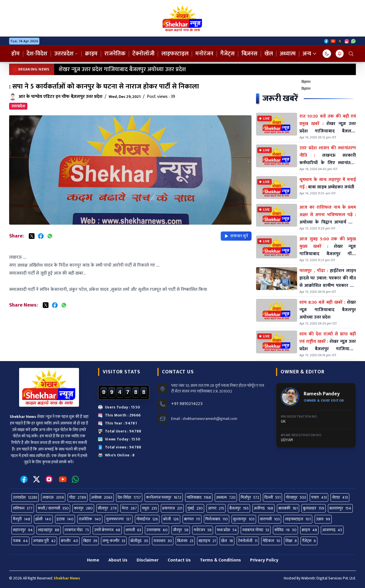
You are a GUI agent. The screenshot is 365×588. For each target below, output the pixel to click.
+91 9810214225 (187, 404)
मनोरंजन (204, 54)
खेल (269, 54)
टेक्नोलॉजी (143, 54)
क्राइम (91, 54)
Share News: (23, 305)
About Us (118, 560)
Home (93, 560)
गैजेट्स (227, 54)
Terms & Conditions (220, 560)
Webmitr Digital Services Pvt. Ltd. (328, 578)
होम (16, 54)
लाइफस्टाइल (175, 54)
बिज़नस (250, 54)
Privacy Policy (264, 560)
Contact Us (179, 560)
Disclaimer (148, 560)
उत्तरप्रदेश (66, 54)
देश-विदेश (37, 54)
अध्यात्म (288, 54)
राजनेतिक (115, 54)
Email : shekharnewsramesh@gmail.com (204, 419)
